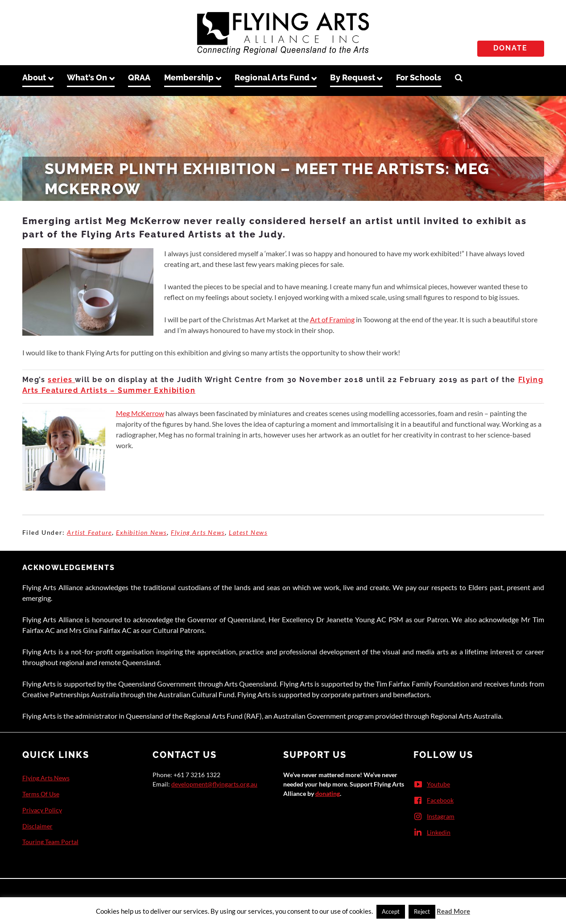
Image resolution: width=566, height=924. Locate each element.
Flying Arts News (198, 532)
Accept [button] (391, 912)
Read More (453, 911)
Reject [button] (422, 912)
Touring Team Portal (50, 842)
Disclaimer (37, 826)
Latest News (248, 532)
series (61, 380)
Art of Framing (332, 319)
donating (328, 793)
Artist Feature (89, 532)
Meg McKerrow (140, 413)
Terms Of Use (41, 794)
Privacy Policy (42, 810)
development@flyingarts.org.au (214, 784)
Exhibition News (141, 532)
